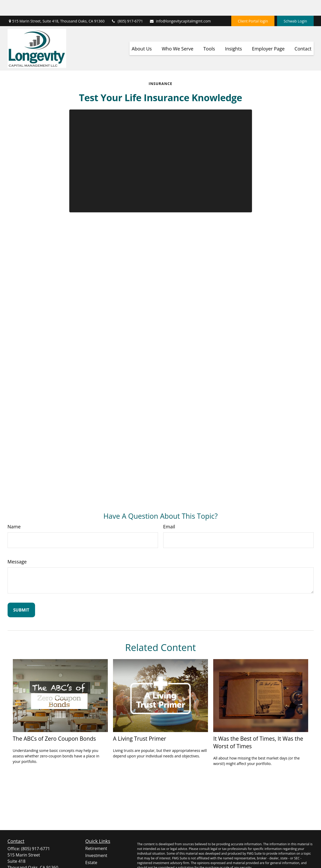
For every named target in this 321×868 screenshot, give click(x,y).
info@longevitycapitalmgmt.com (180, 5)
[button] (142, 33)
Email (169, 511)
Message (17, 546)
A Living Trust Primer (140, 723)
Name (14, 511)
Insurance (95, 854)
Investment (96, 840)
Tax (89, 861)
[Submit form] (21, 594)
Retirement (96, 833)
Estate (91, 847)
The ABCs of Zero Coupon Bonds (54, 723)
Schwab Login (295, 5)
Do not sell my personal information (279, 865)
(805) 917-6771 (127, 5)
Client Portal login (253, 5)
